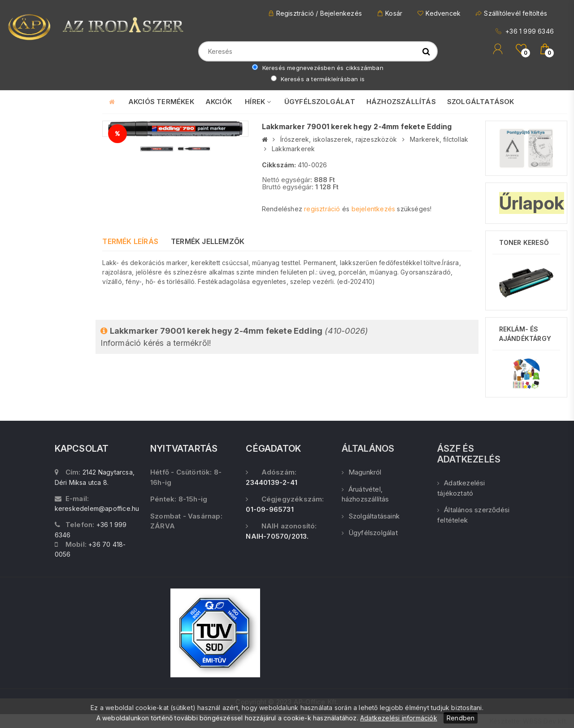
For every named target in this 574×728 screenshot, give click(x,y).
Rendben (461, 718)
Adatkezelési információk (399, 718)
